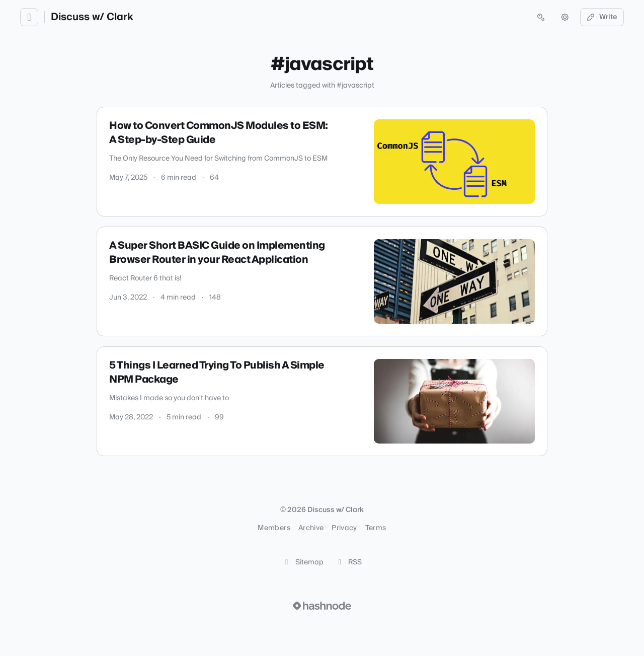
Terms (376, 528)
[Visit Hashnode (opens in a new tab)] (322, 606)
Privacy (344, 528)
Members (274, 528)
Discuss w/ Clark (92, 17)
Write (602, 17)
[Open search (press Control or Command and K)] (541, 17)
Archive (311, 528)
